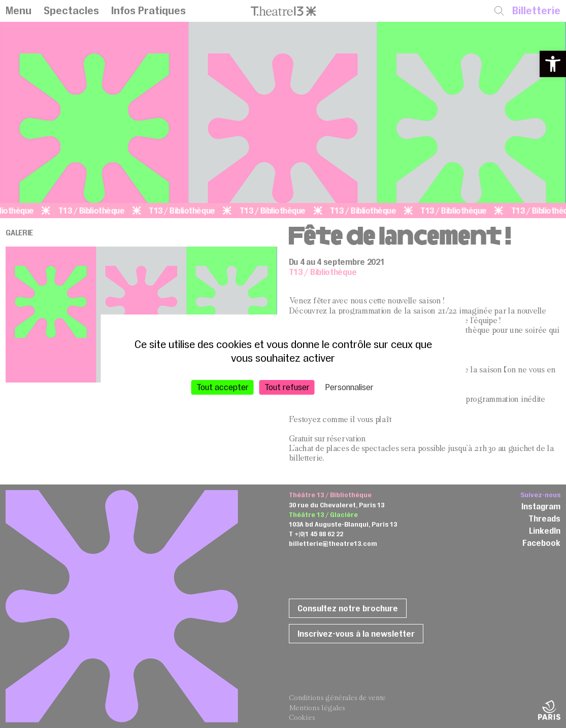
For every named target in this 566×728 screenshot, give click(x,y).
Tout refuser (287, 387)
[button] (553, 64)
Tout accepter (223, 387)
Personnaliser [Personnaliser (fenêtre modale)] (349, 387)
